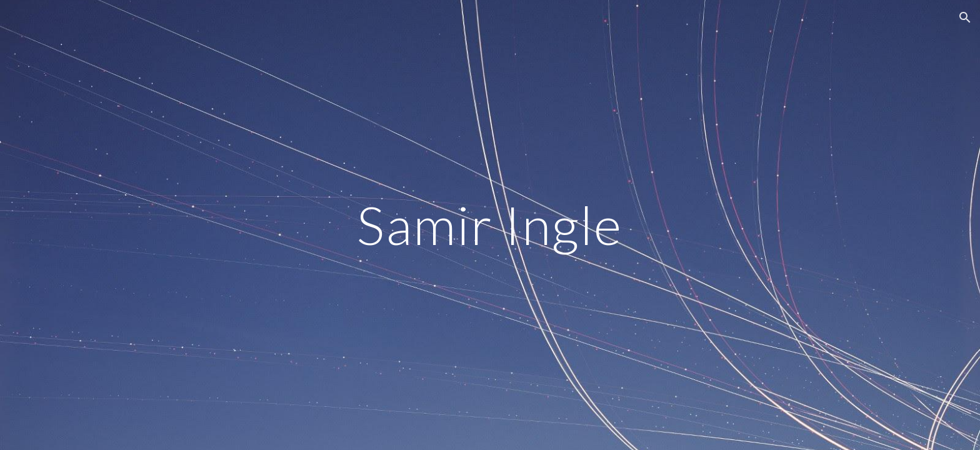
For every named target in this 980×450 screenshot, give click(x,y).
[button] (965, 17)
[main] (490, 225)
